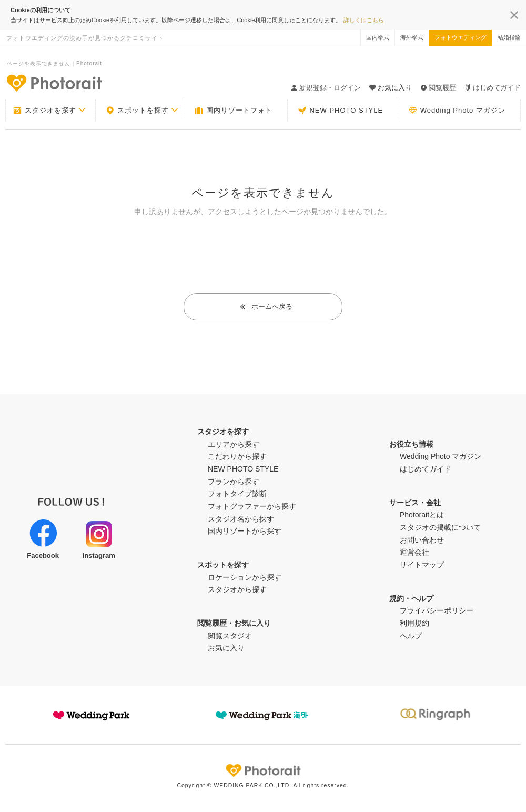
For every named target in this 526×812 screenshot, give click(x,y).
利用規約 (414, 623)
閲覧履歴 (438, 88)
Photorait (263, 770)
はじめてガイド (493, 88)
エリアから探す (234, 444)
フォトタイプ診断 (237, 494)
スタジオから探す (237, 589)
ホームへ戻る (266, 307)
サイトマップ (422, 565)
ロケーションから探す (245, 577)
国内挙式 (378, 37)
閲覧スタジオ (230, 636)
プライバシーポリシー (437, 610)
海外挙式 (412, 37)
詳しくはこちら (364, 20)
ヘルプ (411, 636)
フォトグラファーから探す (252, 506)
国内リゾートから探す (245, 531)
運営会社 (414, 552)
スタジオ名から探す (241, 519)
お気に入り (226, 648)
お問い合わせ (422, 540)
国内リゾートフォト (234, 111)
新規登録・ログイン (326, 88)
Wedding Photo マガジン (457, 111)
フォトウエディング (461, 37)
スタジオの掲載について (440, 527)
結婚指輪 (509, 37)
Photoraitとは (422, 515)
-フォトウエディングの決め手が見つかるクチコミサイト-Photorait (54, 83)
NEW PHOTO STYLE (340, 111)
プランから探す (234, 482)
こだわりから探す (237, 456)
